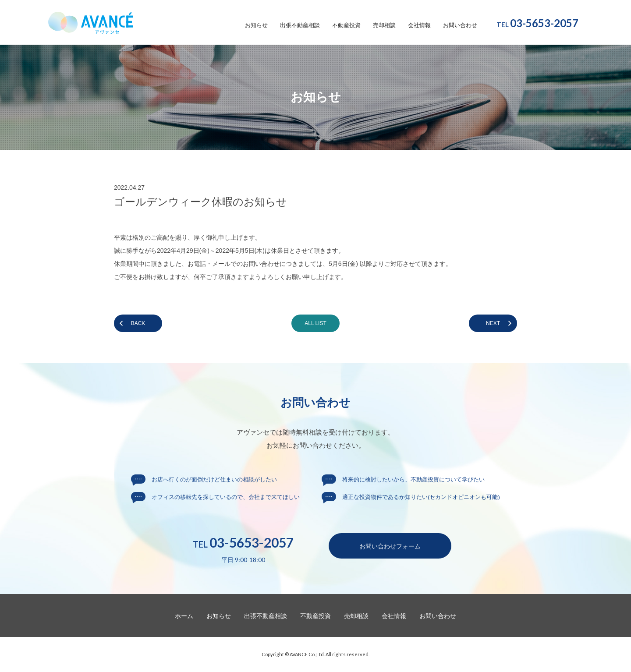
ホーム (184, 616)
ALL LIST (315, 323)
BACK (138, 323)
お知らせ (256, 25)
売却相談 (384, 25)
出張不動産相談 (300, 25)
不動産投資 (346, 25)
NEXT (493, 323)
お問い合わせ (460, 25)
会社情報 (419, 25)
